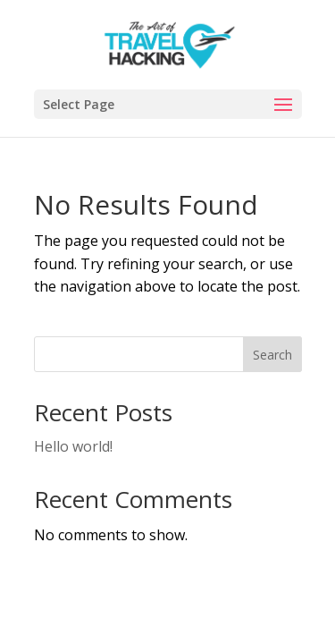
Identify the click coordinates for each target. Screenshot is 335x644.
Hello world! (73, 446)
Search (272, 355)
